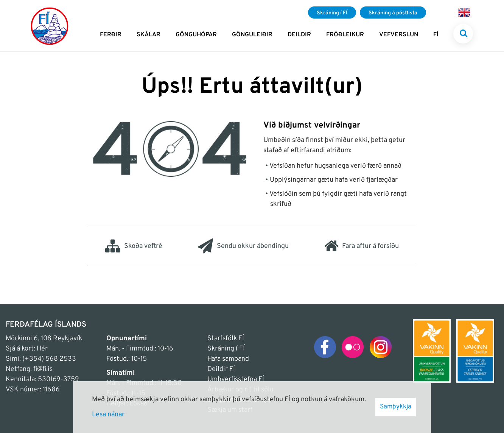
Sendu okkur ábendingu (243, 246)
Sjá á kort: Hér (27, 349)
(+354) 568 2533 (49, 359)
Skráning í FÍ (226, 349)
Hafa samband (228, 359)
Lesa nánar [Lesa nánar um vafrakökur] (108, 415)
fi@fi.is (43, 369)
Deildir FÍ (221, 369)
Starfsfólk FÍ (226, 339)
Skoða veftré (134, 246)
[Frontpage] (50, 26)
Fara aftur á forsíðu (362, 246)
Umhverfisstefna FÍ (236, 379)
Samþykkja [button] (396, 407)
